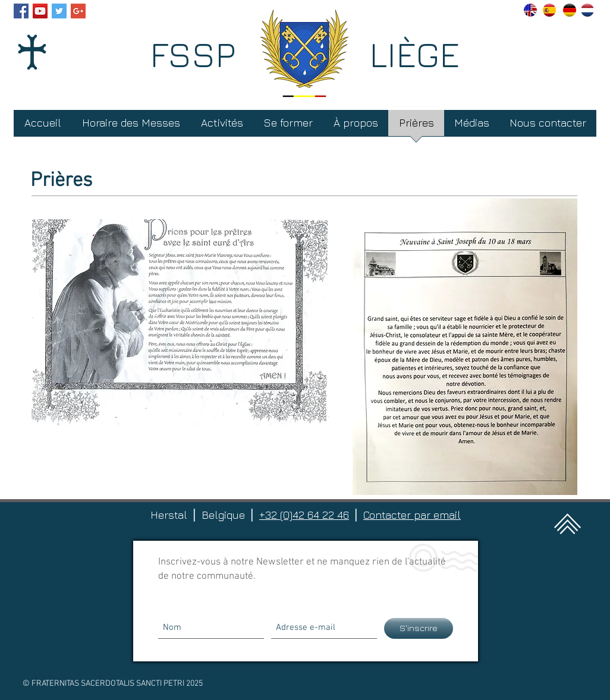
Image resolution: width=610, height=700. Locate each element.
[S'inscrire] (419, 628)
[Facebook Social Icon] (21, 11)
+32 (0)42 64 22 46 (304, 515)
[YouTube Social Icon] (40, 11)
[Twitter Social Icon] (59, 11)
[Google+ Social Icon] (78, 11)
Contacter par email (412, 515)
